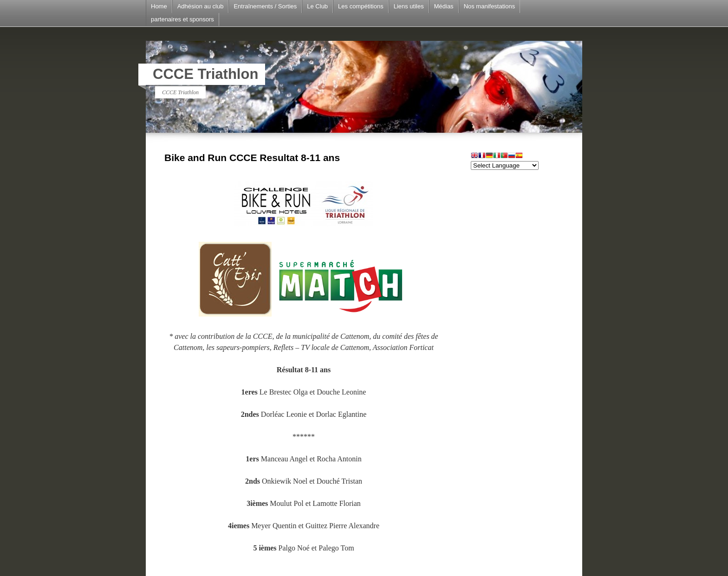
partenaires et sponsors (182, 19)
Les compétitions (361, 6)
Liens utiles (409, 6)
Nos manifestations (490, 6)
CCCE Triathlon (205, 74)
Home (159, 6)
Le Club (317, 6)
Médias (444, 6)
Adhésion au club (201, 6)
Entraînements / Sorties (265, 6)
